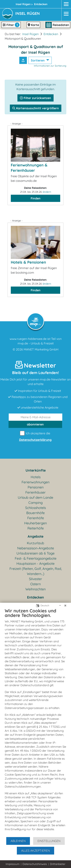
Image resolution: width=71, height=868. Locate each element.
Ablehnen (18, 841)
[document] (35, 722)
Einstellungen (49, 841)
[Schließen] (65, 606)
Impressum (13, 864)
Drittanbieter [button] (58, 864)
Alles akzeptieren (35, 851)
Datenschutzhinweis (35, 864)
